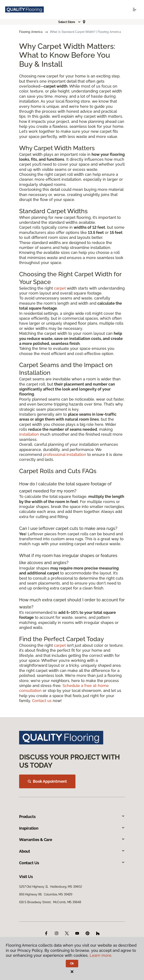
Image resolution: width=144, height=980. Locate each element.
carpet (60, 288)
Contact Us (72, 863)
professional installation (65, 455)
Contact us (42, 701)
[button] (70, 22)
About (72, 851)
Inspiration (72, 828)
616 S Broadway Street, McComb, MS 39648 (50, 902)
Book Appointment (47, 781)
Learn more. (101, 955)
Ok (72, 963)
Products (72, 817)
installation (29, 434)
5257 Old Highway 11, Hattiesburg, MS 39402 (51, 887)
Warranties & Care (72, 840)
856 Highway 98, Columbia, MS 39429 (46, 894)
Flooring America (31, 32)
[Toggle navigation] (135, 9)
